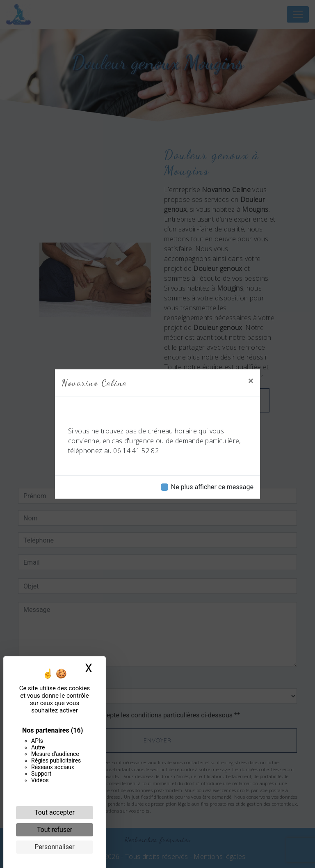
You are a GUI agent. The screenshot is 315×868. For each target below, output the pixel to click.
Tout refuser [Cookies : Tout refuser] (55, 830)
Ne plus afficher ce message (212, 487)
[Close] (251, 381)
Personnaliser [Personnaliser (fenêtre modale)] (55, 847)
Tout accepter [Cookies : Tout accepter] (55, 812)
